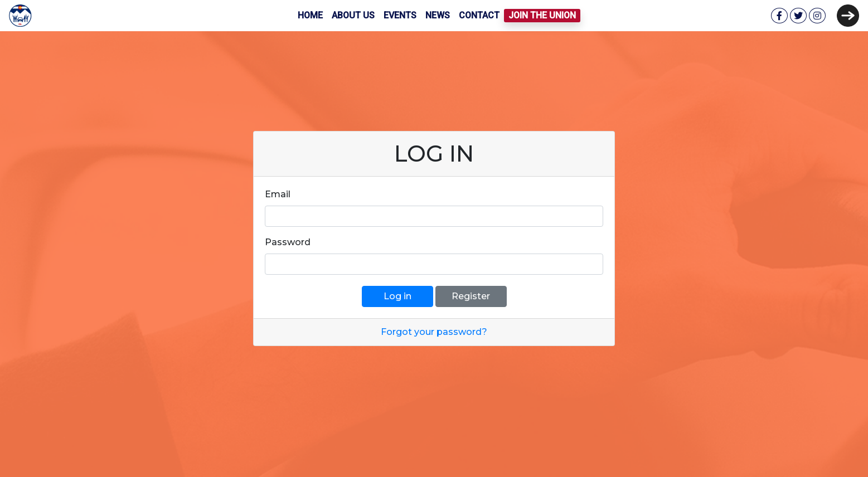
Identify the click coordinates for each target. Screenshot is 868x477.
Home (310, 15)
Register (471, 296)
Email (278, 194)
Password (288, 242)
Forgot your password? (434, 332)
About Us (353, 15)
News (438, 15)
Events (400, 15)
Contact (479, 15)
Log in (397, 296)
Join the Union (542, 15)
